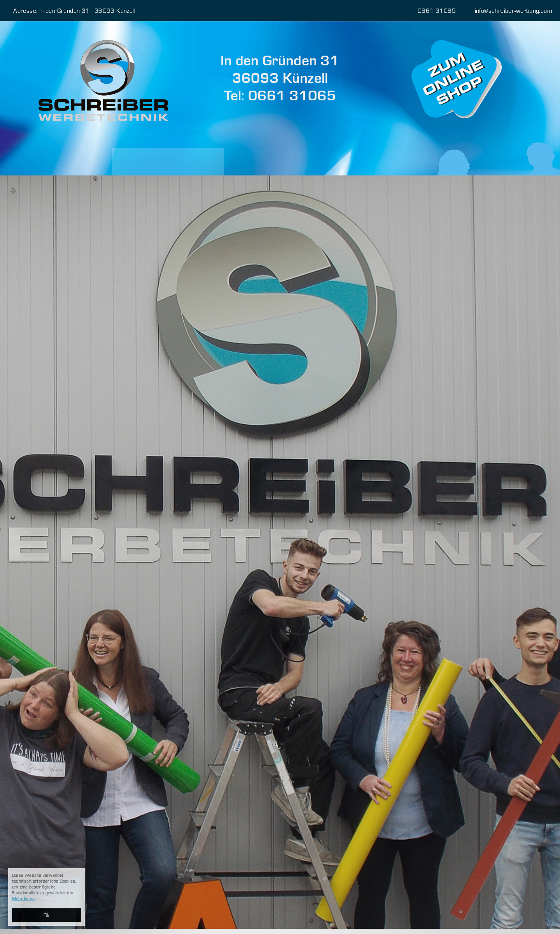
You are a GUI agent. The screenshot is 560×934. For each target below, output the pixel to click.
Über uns (138, 162)
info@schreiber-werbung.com (509, 10)
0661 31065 (428, 10)
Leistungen (39, 162)
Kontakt (248, 162)
